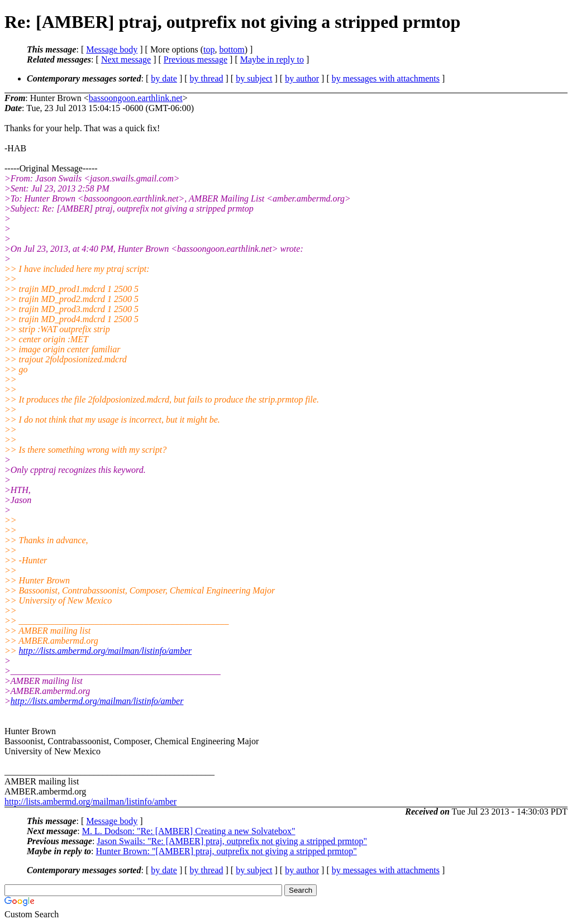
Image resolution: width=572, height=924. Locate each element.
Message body (112, 49)
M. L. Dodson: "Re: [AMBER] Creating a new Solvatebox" (189, 831)
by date (164, 78)
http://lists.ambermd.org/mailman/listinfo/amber (106, 651)
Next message (126, 59)
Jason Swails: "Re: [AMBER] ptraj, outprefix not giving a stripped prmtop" (232, 841)
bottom (232, 49)
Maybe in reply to (272, 59)
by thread (207, 78)
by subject (254, 78)
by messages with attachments (386, 78)
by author (302, 78)
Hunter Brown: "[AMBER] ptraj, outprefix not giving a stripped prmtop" (227, 851)
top (209, 49)
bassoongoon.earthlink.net (136, 98)
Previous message (196, 59)
